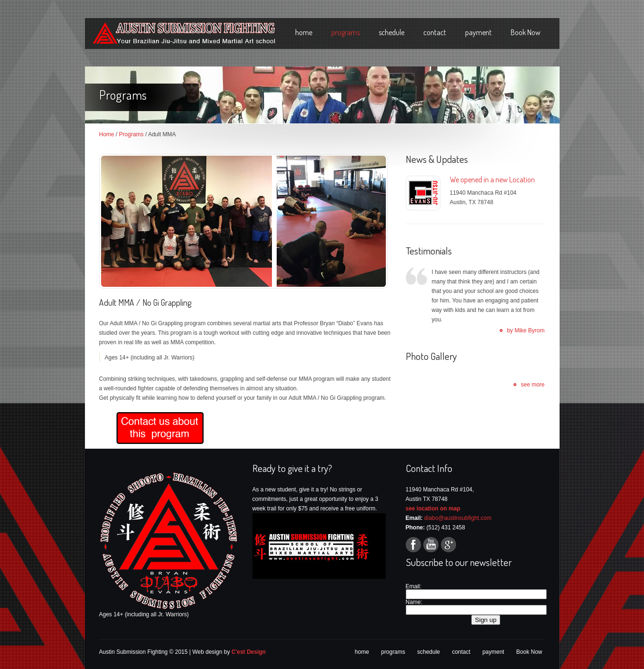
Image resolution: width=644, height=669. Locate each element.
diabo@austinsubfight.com (458, 518)
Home (107, 134)
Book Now (526, 32)
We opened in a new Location (492, 179)
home (304, 32)
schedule (392, 32)
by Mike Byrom (526, 330)
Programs (131, 134)
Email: (414, 586)
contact (435, 32)
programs (345, 32)
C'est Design (249, 652)
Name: (414, 602)
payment (478, 32)
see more (532, 385)
